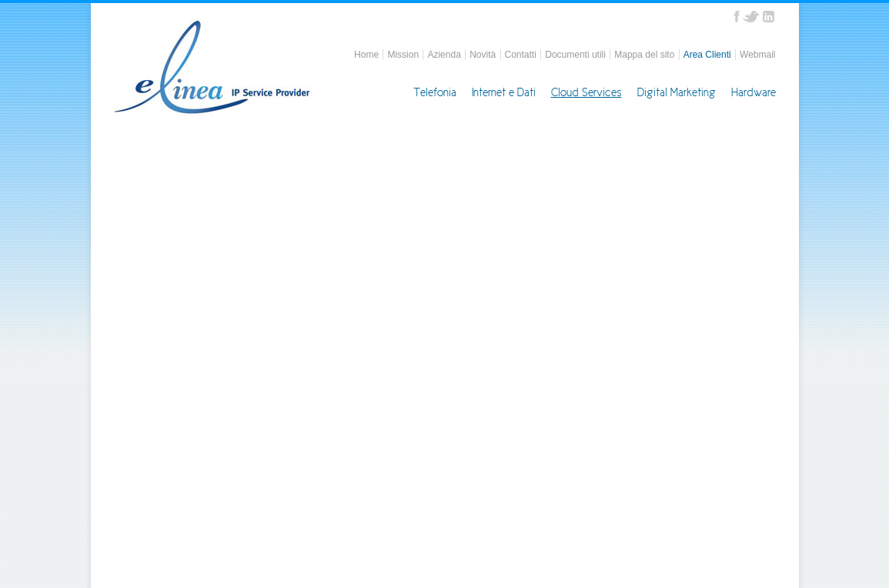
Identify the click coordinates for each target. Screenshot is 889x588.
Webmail (757, 55)
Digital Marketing (677, 92)
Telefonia (435, 92)
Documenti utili (575, 55)
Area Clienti (707, 55)
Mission (403, 55)
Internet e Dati (504, 92)
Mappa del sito (644, 55)
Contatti (521, 55)
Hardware (754, 92)
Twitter (751, 17)
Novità (483, 55)
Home (366, 55)
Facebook (737, 17)
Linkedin (769, 17)
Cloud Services (587, 92)
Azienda (444, 55)
